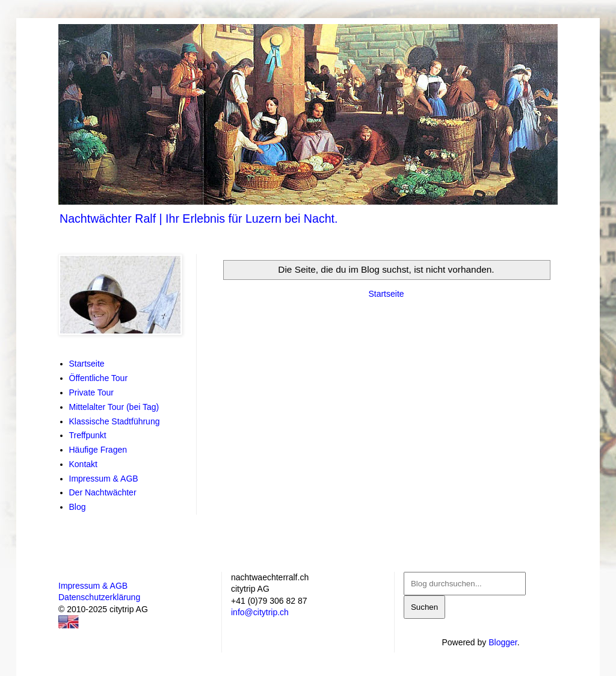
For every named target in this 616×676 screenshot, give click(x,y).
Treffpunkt (88, 435)
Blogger (503, 642)
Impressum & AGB (104, 479)
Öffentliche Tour (99, 378)
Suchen (424, 607)
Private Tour (91, 392)
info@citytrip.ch (260, 612)
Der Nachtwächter (103, 492)
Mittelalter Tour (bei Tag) (114, 407)
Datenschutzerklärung (99, 597)
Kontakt (83, 464)
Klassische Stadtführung (115, 421)
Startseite (386, 294)
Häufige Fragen (98, 450)
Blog (78, 507)
